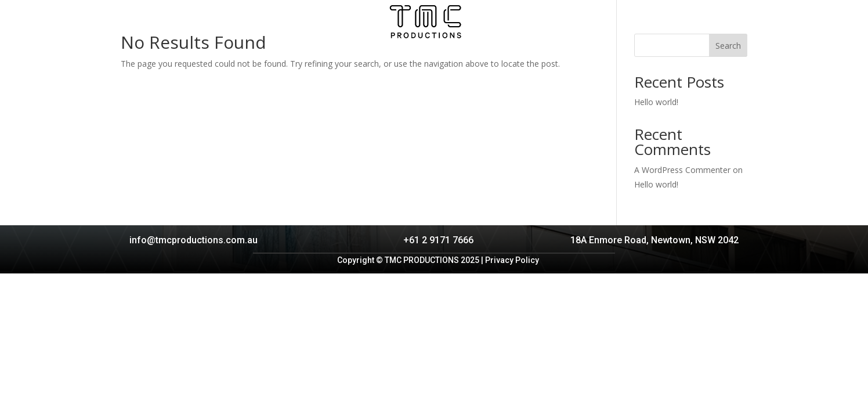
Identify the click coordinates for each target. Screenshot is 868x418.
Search (728, 46)
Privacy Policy (512, 260)
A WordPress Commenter (682, 170)
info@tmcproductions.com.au (194, 240)
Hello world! (656, 102)
